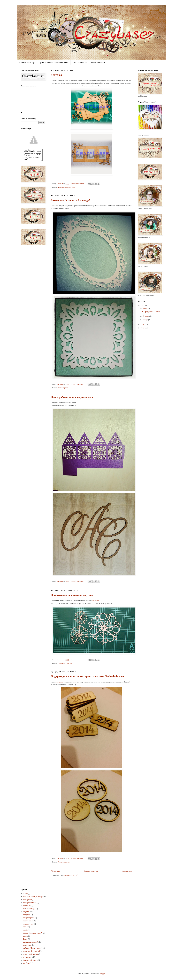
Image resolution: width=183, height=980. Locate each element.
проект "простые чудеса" (33, 933)
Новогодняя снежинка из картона (72, 595)
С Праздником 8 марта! (151, 312)
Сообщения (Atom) (71, 875)
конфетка (27, 915)
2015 (143, 305)
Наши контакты (98, 63)
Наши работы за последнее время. (72, 397)
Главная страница (27, 63)
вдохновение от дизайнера (33, 897)
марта (145, 309)
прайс (25, 930)
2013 (143, 328)
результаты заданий (31, 942)
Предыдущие (127, 871)
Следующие (56, 871)
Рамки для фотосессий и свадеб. (71, 200)
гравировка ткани (30, 903)
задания (26, 912)
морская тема (28, 924)
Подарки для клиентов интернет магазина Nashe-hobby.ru (87, 676)
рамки (26, 936)
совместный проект (31, 954)
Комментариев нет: (78, 184)
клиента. (96, 601)
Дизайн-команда (80, 63)
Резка (60, 862)
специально (62, 663)
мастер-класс (28, 921)
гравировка (27, 900)
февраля (146, 316)
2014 (143, 324)
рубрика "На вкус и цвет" (33, 948)
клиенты (60, 682)
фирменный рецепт (30, 960)
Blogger (102, 974)
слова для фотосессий (32, 951)
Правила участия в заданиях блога (54, 63)
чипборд (69, 663)
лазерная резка (70, 187)
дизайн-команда (29, 909)
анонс (25, 894)
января (146, 320)
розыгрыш (27, 945)
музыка (26, 927)
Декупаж (56, 75)
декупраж (61, 187)
